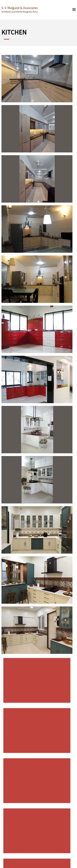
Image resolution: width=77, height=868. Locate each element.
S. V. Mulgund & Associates (20, 8)
